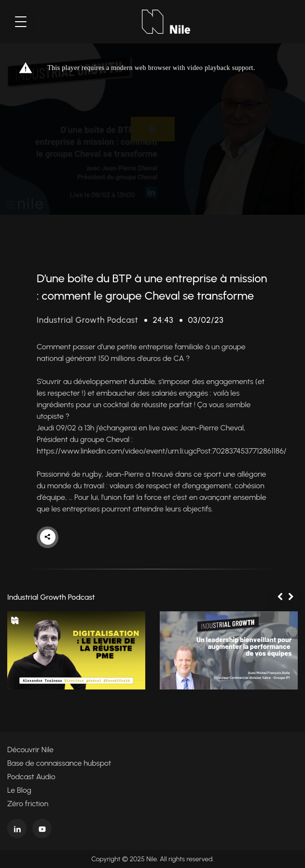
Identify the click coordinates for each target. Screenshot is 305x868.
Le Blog (19, 790)
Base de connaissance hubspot (59, 763)
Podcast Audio (31, 777)
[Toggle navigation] (21, 22)
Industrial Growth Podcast (87, 320)
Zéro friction (28, 804)
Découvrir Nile (30, 750)
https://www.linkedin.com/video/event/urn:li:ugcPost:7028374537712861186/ (161, 451)
